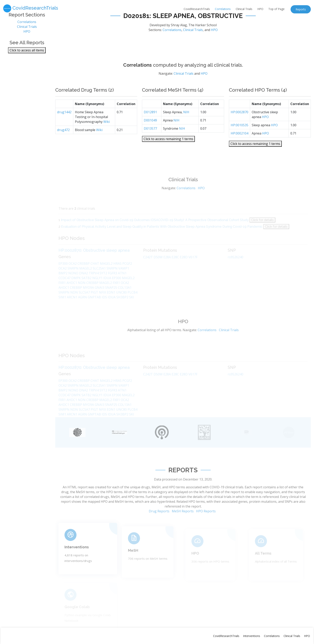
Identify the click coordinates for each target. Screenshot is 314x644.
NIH (186, 124)
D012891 (150, 124)
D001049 (150, 132)
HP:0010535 (240, 137)
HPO (260, 9)
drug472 (63, 142)
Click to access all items (27, 53)
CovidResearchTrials (197, 9)
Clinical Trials (244, 9)
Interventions (252, 636)
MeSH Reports (183, 524)
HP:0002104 (240, 145)
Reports (301, 9)
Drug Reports (159, 524)
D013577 (150, 140)
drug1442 (64, 124)
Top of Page (276, 9)
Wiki (107, 133)
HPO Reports (206, 524)
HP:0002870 (240, 124)
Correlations (223, 9)
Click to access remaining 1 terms (168, 151)
